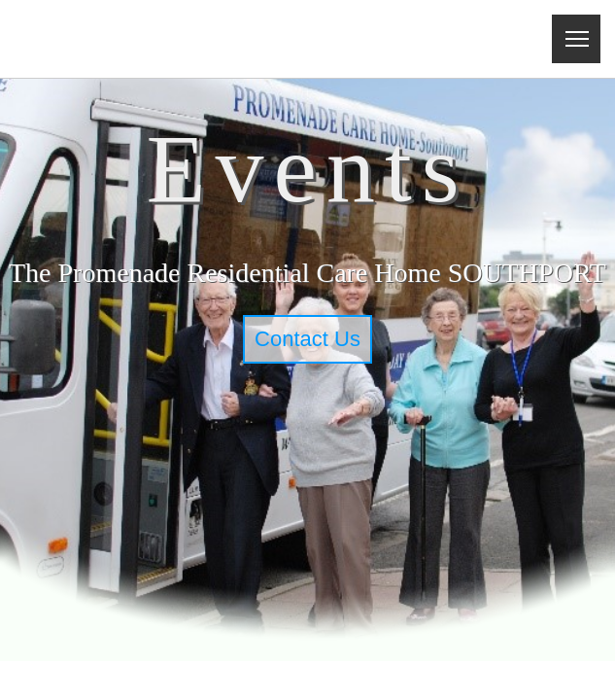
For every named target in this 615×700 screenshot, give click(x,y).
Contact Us (307, 339)
